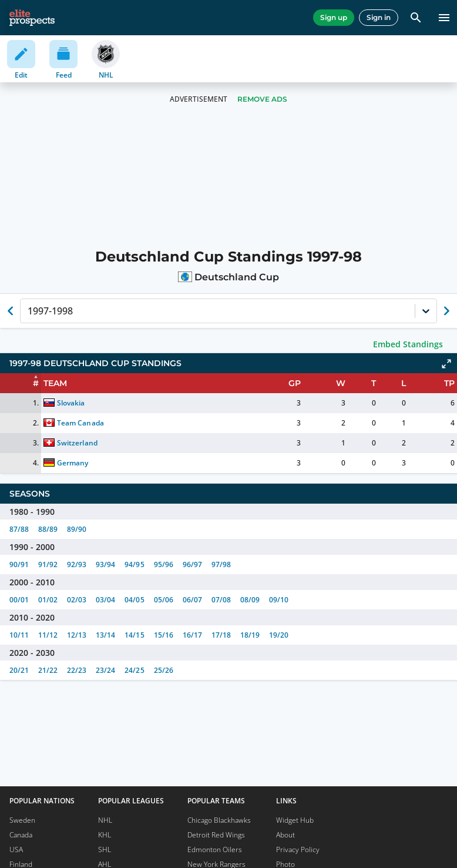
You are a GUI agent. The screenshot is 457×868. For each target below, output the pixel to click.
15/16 (164, 635)
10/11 (19, 635)
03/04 (105, 600)
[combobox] (29, 311)
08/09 (250, 600)
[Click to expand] (446, 364)
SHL (105, 849)
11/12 (48, 635)
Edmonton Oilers (215, 849)
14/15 (134, 635)
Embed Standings (408, 344)
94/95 (134, 564)
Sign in (379, 17)
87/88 (19, 529)
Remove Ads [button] (262, 99)
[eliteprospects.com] (32, 18)
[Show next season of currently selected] (446, 311)
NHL (105, 820)
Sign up (334, 17)
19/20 (279, 635)
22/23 (77, 670)
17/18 (221, 635)
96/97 (192, 564)
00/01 (19, 600)
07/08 (221, 600)
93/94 (105, 564)
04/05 (134, 600)
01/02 (48, 600)
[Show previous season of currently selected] (11, 311)
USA (16, 849)
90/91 (19, 564)
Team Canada (80, 423)
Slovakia (71, 403)
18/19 (250, 635)
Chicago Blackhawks (219, 820)
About (285, 835)
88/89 (48, 529)
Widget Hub (295, 820)
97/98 (221, 564)
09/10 (279, 600)
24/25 (134, 670)
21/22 (48, 670)
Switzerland (77, 443)
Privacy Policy (298, 849)
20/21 (19, 670)
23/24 (105, 670)
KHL (105, 835)
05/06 (164, 600)
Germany (73, 463)
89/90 (77, 529)
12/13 (77, 635)
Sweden (22, 820)
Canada (21, 835)
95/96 (164, 564)
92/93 (77, 564)
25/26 (164, 670)
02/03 (77, 600)
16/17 (192, 635)
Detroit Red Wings (216, 835)
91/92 (48, 564)
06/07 (192, 600)
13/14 (105, 635)
